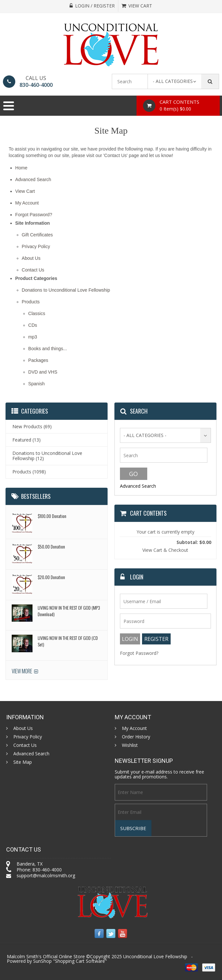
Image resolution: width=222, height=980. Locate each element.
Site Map (23, 762)
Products (31, 302)
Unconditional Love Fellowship (155, 956)
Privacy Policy (36, 246)
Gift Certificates (37, 235)
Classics (37, 313)
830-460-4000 (36, 85)
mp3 (33, 337)
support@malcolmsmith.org (46, 875)
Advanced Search (33, 179)
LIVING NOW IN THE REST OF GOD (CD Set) (68, 641)
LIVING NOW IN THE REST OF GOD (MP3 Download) (69, 611)
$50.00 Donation (51, 546)
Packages (38, 360)
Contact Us (33, 270)
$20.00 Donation (51, 577)
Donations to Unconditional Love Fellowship (66, 290)
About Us (31, 258)
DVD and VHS (43, 372)
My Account (27, 203)
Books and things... (48, 349)
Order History (136, 737)
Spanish (37, 384)
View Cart (25, 191)
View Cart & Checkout (165, 550)
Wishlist (130, 745)
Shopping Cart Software (80, 961)
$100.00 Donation (52, 516)
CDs (33, 325)
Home (21, 168)
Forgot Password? (34, 215)
